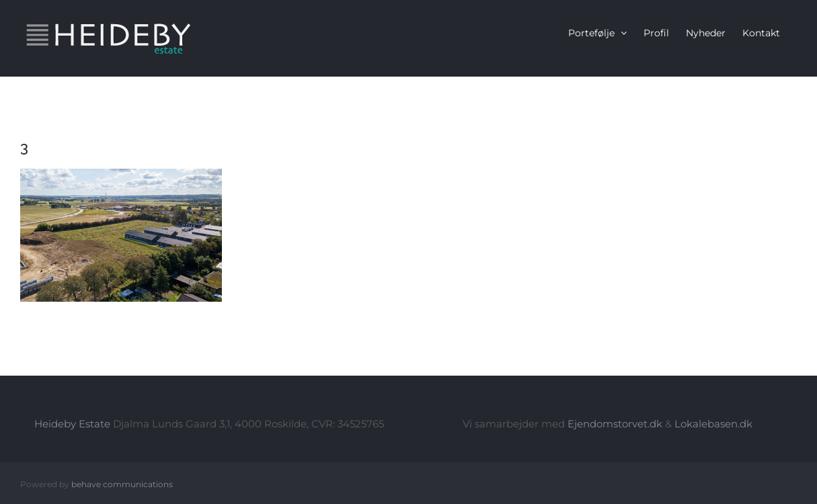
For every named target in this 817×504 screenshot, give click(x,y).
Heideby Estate (72, 424)
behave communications (122, 484)
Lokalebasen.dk (713, 424)
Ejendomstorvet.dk (615, 424)
